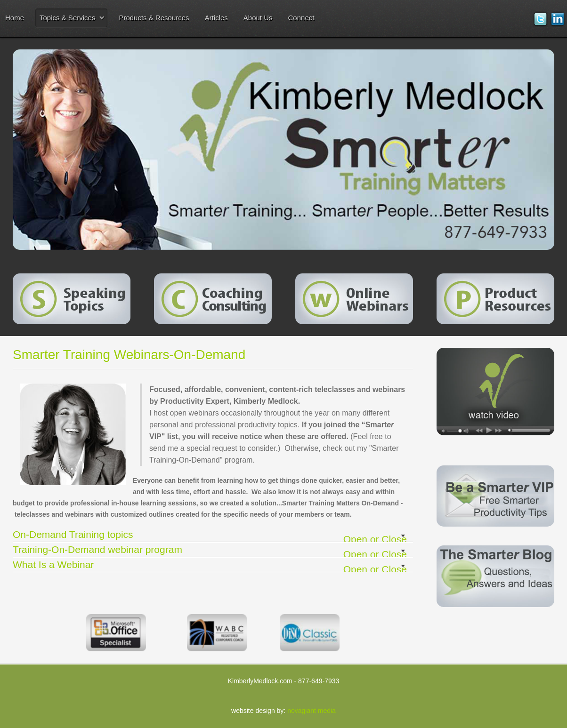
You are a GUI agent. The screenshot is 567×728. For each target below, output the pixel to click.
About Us (258, 18)
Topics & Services (67, 18)
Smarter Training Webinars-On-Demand (129, 355)
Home (15, 18)
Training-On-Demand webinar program (213, 550)
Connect (301, 18)
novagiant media (312, 711)
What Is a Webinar (213, 565)
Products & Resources (154, 18)
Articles (216, 18)
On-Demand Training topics (213, 535)
